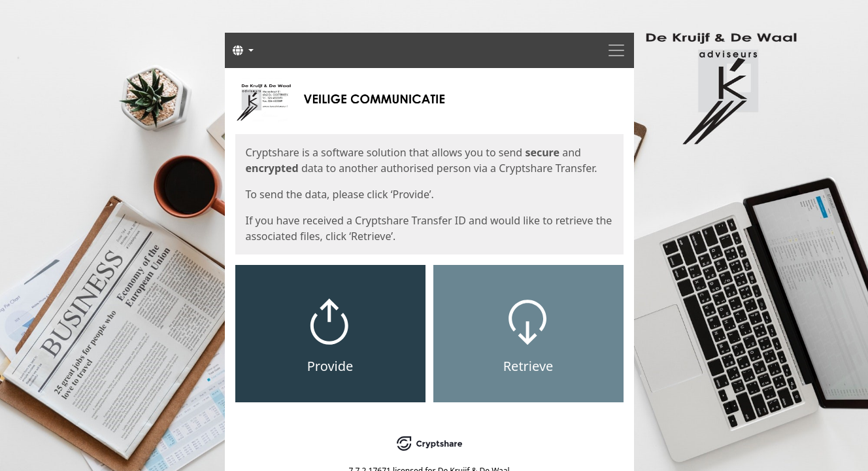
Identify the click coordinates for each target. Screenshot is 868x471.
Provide (330, 366)
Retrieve (528, 366)
